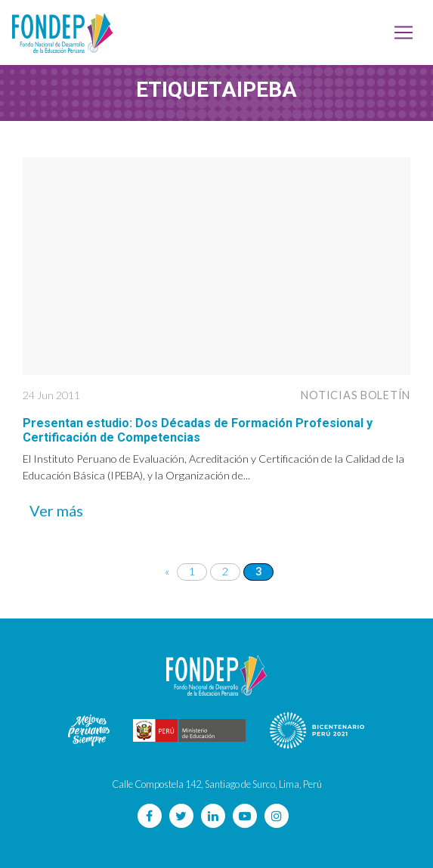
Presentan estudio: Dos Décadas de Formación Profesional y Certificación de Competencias (198, 430)
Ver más (56, 510)
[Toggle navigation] (404, 33)
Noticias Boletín (356, 395)
